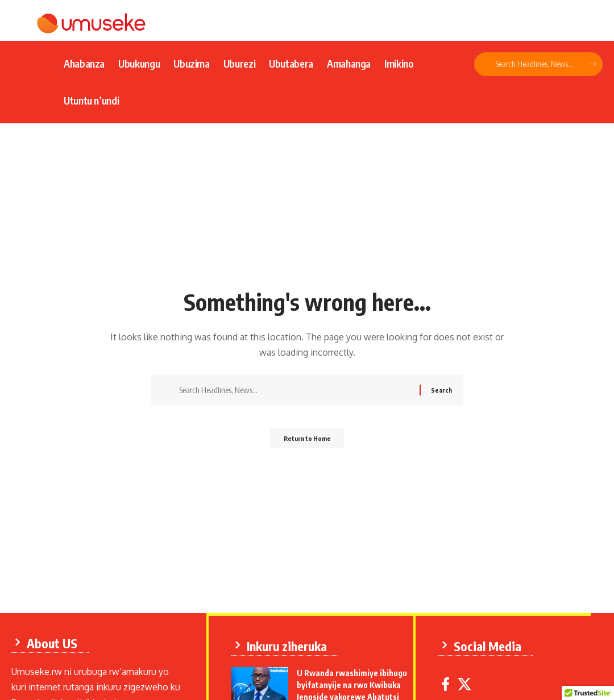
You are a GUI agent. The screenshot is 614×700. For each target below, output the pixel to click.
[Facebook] (449, 682)
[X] (468, 682)
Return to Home (307, 442)
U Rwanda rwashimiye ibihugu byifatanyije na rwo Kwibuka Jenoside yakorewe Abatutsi (355, 682)
